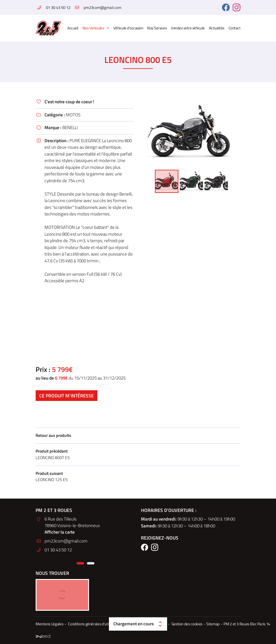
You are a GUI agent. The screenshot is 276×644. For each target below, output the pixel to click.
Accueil (73, 28)
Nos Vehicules (93, 28)
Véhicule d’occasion (128, 28)
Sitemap (209, 624)
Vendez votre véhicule (188, 28)
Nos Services (157, 28)
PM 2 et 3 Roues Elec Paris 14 (242, 624)
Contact (235, 28)
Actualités (217, 28)
